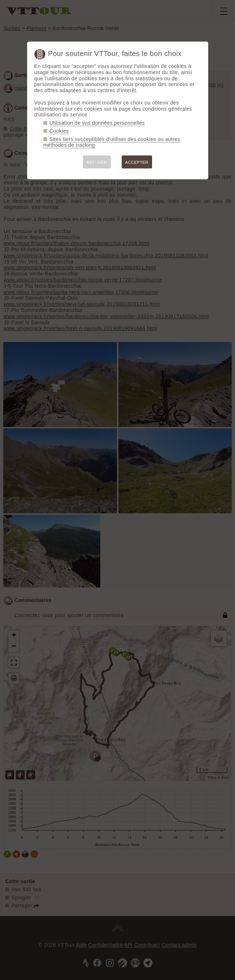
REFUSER (97, 162)
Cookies (59, 131)
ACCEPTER (137, 162)
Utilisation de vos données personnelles (97, 123)
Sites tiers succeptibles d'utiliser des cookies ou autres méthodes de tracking (112, 142)
